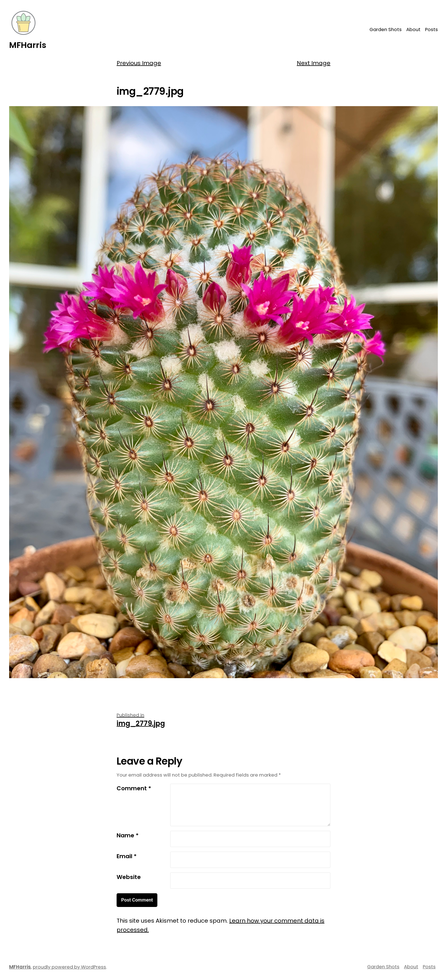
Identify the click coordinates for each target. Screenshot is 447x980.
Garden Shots (386, 30)
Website (129, 877)
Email (127, 856)
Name (128, 835)
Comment (134, 788)
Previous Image (139, 63)
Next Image (314, 63)
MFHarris (28, 45)
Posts (431, 30)
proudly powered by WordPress (69, 967)
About (413, 30)
